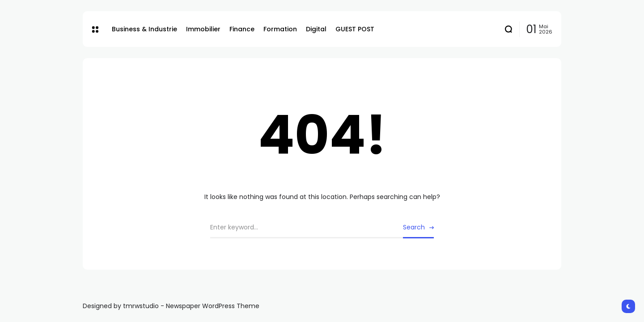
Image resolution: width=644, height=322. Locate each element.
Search (414, 227)
